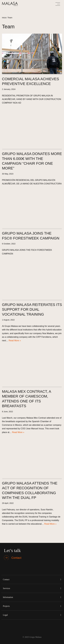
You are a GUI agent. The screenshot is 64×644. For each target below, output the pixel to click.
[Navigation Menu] (58, 4)
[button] (32, 579)
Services (6, 588)
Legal (5, 615)
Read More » (15, 341)
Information (8, 597)
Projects (6, 606)
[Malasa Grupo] (11, 4)
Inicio (4, 18)
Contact (6, 579)
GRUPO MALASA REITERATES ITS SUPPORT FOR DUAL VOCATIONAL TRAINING (32, 309)
